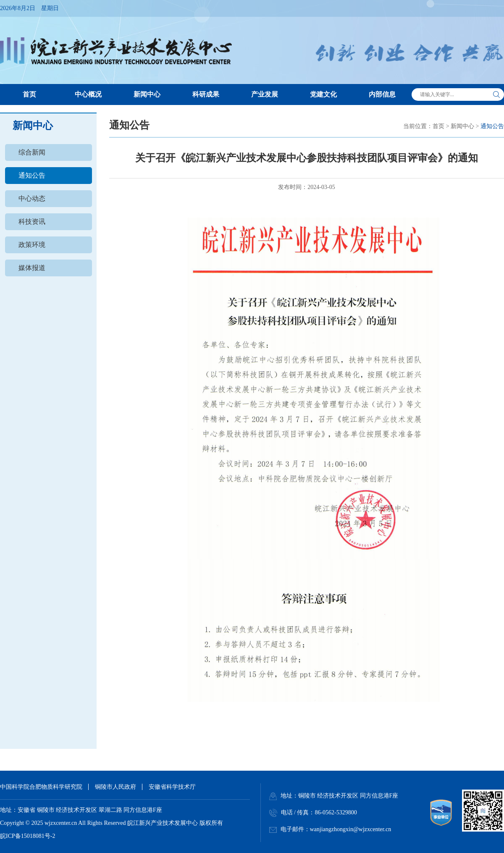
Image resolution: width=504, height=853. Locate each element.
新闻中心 (462, 126)
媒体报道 (32, 268)
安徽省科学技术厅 (172, 787)
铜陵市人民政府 (115, 787)
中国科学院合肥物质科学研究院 (41, 787)
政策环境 (32, 245)
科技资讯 (32, 222)
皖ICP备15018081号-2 (28, 836)
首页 (438, 126)
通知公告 (32, 175)
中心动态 (32, 198)
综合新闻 (32, 152)
